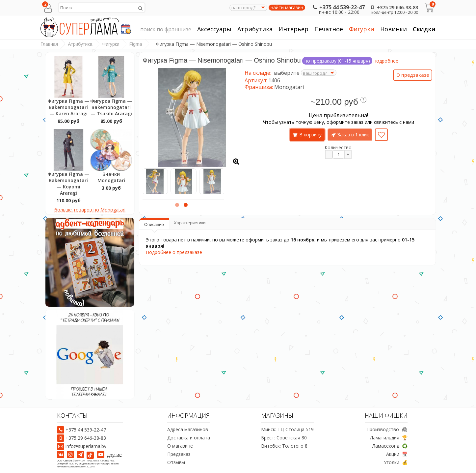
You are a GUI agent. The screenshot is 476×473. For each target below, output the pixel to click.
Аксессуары (214, 29)
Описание (154, 224)
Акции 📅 (397, 454)
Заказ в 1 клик (353, 135)
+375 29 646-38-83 (393, 7)
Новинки (394, 29)
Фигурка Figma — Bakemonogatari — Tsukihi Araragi (111, 107)
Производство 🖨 (387, 429)
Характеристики (190, 223)
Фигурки (362, 29)
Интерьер (293, 29)
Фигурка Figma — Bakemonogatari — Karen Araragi (68, 107)
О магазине (180, 446)
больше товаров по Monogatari (90, 210)
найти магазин (287, 8)
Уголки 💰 (396, 462)
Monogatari (289, 87)
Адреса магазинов (188, 429)
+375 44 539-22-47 (338, 7)
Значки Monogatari (111, 177)
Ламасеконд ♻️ (390, 446)
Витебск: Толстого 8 (284, 446)
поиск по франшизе (166, 30)
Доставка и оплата (189, 438)
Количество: (339, 147)
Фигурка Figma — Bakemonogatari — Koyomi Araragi (68, 183)
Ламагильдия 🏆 (389, 438)
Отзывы (176, 462)
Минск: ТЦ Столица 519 (287, 429)
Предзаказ (179, 454)
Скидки (424, 29)
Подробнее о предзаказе (174, 252)
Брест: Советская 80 (284, 438)
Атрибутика (255, 29)
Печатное (329, 29)
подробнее (386, 61)
